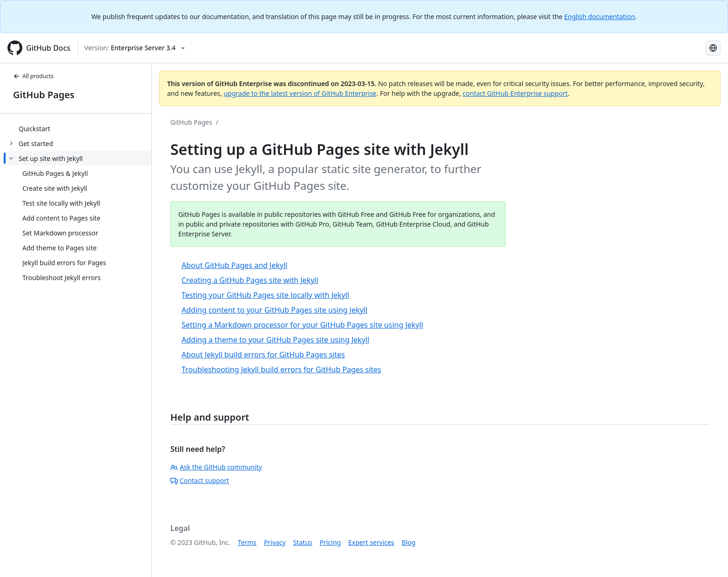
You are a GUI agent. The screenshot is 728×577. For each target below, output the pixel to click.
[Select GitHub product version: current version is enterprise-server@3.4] (135, 48)
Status (303, 542)
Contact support (200, 480)
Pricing (330, 542)
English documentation (600, 17)
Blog (409, 542)
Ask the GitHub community (216, 467)
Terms (247, 542)
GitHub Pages (44, 95)
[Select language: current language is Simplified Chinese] (713, 48)
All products (33, 76)
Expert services (371, 542)
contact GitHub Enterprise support (515, 93)
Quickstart (34, 129)
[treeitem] (79, 128)
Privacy (275, 542)
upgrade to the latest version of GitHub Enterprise (300, 93)
